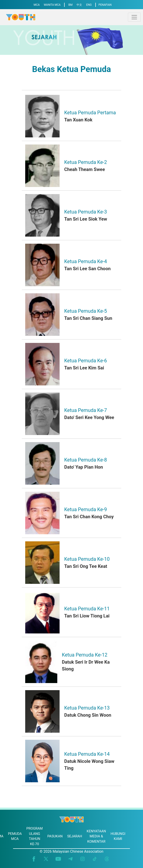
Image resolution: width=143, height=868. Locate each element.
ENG (89, 5)
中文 (79, 5)
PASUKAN (55, 836)
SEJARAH (75, 836)
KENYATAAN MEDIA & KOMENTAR (96, 836)
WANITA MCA (52, 5)
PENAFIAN (105, 5)
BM (70, 5)
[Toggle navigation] (134, 17)
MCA (37, 5)
